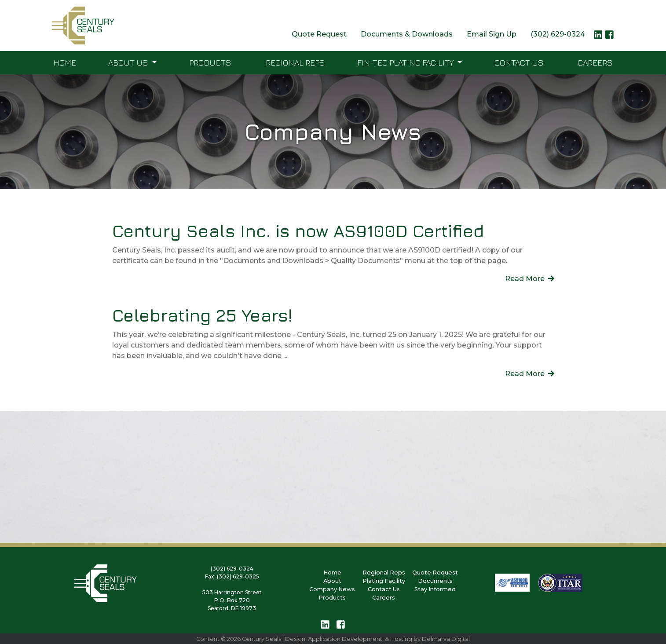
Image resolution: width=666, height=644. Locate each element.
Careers (595, 62)
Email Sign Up (492, 34)
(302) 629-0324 (558, 34)
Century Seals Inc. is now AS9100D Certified (298, 231)
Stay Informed (435, 589)
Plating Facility (384, 581)
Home (65, 62)
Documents (435, 581)
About (332, 581)
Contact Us (519, 62)
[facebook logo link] (609, 37)
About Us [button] (129, 62)
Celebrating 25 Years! (202, 315)
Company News (332, 589)
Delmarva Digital (446, 639)
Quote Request (319, 34)
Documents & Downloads (407, 34)
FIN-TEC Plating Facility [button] (406, 62)
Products (210, 62)
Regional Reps (295, 62)
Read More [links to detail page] (530, 279)
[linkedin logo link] (598, 37)
